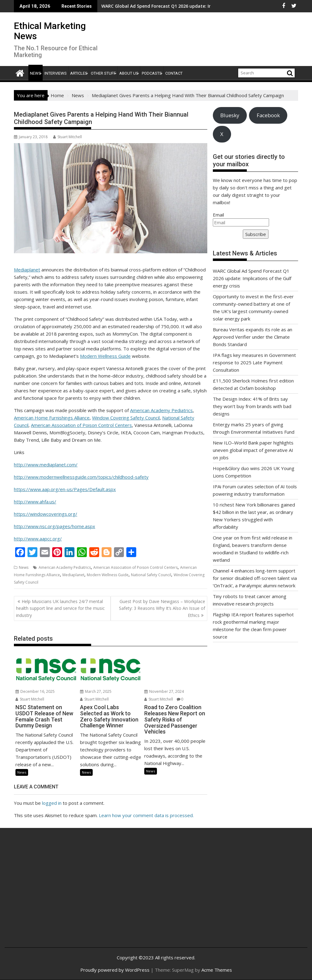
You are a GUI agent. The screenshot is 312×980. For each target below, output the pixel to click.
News (36, 73)
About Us (129, 73)
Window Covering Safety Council (126, 418)
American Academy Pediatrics (161, 410)
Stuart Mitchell (67, 137)
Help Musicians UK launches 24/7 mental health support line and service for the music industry (60, 608)
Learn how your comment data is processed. (146, 815)
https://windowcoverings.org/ (46, 514)
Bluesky (230, 115)
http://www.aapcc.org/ (38, 539)
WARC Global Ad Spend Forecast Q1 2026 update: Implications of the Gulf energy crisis (141, 6)
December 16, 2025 (35, 691)
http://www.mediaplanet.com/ (46, 465)
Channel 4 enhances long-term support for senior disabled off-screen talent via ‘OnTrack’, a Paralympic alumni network (255, 578)
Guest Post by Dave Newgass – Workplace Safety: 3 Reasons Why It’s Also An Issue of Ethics (162, 608)
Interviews (56, 73)
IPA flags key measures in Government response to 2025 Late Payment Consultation (254, 362)
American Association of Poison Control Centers (81, 425)
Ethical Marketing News (50, 31)
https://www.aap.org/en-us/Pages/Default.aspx (65, 489)
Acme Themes (217, 970)
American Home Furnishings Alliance (52, 418)
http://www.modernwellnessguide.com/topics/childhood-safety (81, 477)
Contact (174, 73)
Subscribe (256, 234)
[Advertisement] (60, 894)
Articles (79, 73)
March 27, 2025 (96, 691)
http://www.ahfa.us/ (35, 502)
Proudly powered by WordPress (115, 970)
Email (218, 215)
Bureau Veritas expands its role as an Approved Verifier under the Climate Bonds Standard (253, 337)
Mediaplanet (27, 270)
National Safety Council (151, 575)
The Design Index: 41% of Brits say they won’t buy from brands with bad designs (252, 406)
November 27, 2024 (164, 691)
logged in (52, 803)
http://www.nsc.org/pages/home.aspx (55, 526)
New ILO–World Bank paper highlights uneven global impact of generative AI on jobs (253, 450)
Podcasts (152, 73)
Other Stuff (103, 73)
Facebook (268, 115)
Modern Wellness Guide (105, 356)
